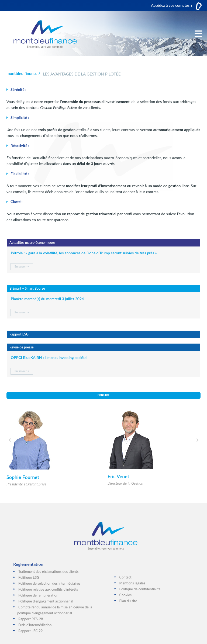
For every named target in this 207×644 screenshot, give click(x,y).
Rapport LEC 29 (30, 631)
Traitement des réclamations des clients (48, 571)
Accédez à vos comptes (170, 5)
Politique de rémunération (38, 595)
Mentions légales (132, 583)
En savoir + (22, 267)
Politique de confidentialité (140, 589)
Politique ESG (29, 577)
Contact (103, 395)
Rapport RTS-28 (31, 619)
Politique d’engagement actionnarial (46, 601)
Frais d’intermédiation (35, 625)
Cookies (126, 595)
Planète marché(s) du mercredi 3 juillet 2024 (47, 299)
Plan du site (128, 601)
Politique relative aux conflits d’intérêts (48, 589)
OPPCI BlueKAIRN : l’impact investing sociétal (49, 357)
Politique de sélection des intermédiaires (49, 583)
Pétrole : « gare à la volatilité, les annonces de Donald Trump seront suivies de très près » (84, 253)
